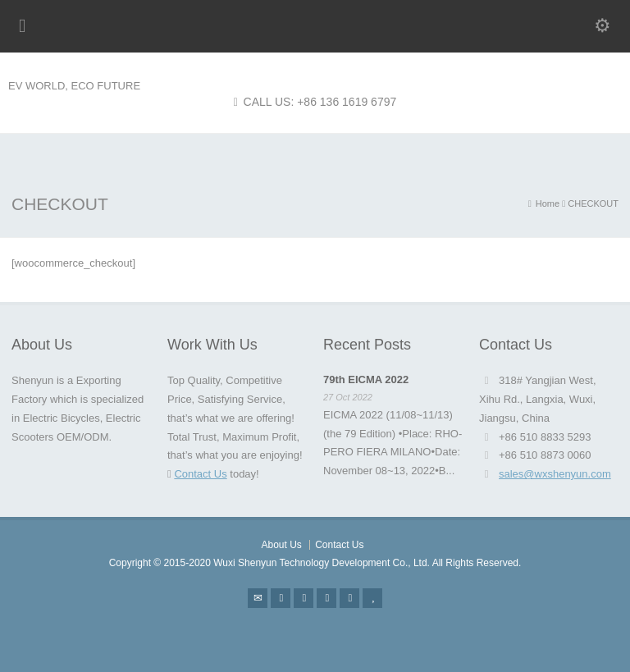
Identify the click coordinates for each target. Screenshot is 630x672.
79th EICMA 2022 (366, 379)
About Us (281, 545)
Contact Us (200, 474)
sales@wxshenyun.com (555, 474)
